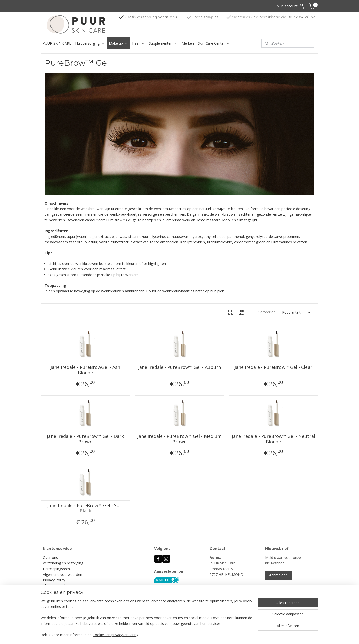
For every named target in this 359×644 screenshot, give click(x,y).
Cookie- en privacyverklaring (116, 635)
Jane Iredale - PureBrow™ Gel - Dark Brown (85, 439)
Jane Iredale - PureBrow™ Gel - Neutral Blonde (274, 439)
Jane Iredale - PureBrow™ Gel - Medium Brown (179, 439)
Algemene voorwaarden (62, 574)
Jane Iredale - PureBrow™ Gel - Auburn (179, 367)
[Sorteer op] (296, 312)
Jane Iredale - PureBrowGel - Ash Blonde (85, 370)
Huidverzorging (90, 43)
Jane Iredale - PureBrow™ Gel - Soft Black (85, 508)
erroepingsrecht (58, 569)
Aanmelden (278, 575)
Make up (118, 43)
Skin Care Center (214, 43)
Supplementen (163, 43)
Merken (188, 43)
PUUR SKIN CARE (57, 43)
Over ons (50, 558)
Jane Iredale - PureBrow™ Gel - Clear (274, 367)
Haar (138, 43)
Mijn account (291, 6)
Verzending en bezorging (63, 563)
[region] (146, 618)
